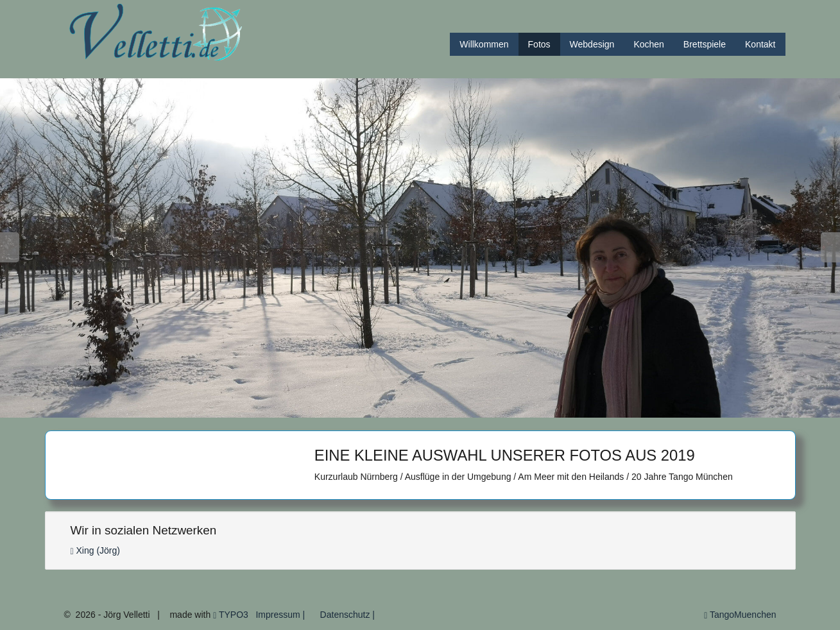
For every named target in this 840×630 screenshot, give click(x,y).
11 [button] (437, 408)
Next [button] (830, 247)
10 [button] (418, 408)
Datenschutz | (347, 615)
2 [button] (264, 408)
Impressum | (280, 615)
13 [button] (476, 408)
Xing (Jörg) (95, 550)
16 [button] (534, 408)
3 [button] (283, 408)
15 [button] (514, 408)
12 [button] (457, 408)
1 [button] (245, 408)
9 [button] (399, 408)
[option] (420, 248)
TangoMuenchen (740, 615)
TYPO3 (231, 615)
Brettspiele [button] (705, 44)
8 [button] (380, 408)
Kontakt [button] (760, 44)
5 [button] (322, 408)
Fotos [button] (539, 44)
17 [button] (553, 408)
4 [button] (303, 408)
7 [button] (360, 408)
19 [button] (591, 408)
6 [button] (341, 408)
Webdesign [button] (592, 44)
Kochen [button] (648, 44)
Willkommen (484, 44)
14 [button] (495, 408)
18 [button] (572, 408)
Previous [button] (10, 247)
